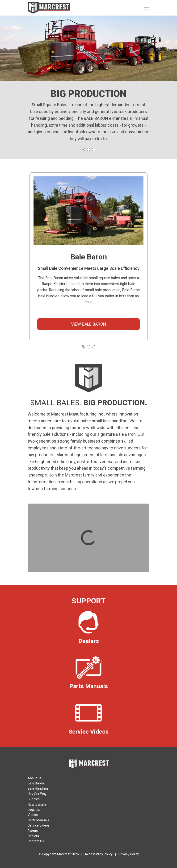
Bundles (34, 799)
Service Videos (39, 825)
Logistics (34, 810)
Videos (33, 815)
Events (33, 831)
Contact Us (36, 841)
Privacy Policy (129, 854)
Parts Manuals (38, 820)
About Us (34, 778)
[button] (83, 347)
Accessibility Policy (99, 854)
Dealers (33, 836)
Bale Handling (38, 788)
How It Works (37, 804)
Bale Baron (36, 783)
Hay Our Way (37, 794)
